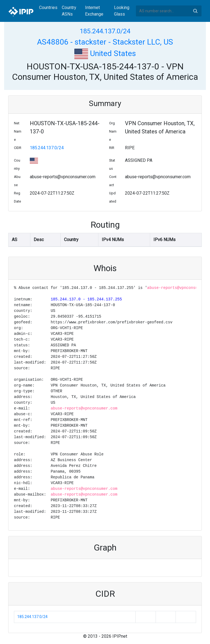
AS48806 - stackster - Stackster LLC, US (105, 42)
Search (195, 11)
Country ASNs (69, 11)
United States (105, 53)
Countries (48, 8)
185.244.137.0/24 (105, 31)
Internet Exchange (94, 11)
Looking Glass (122, 11)
